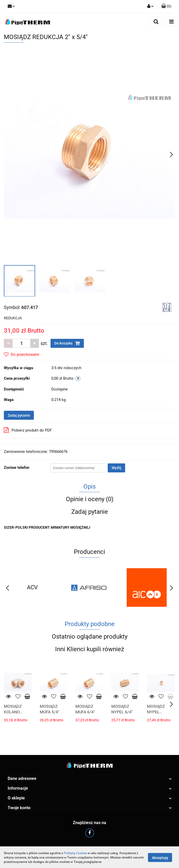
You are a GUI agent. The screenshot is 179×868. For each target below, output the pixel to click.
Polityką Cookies (75, 853)
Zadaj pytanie (19, 415)
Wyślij (116, 468)
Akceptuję (160, 858)
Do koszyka (67, 343)
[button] (166, 6)
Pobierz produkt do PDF (28, 430)
